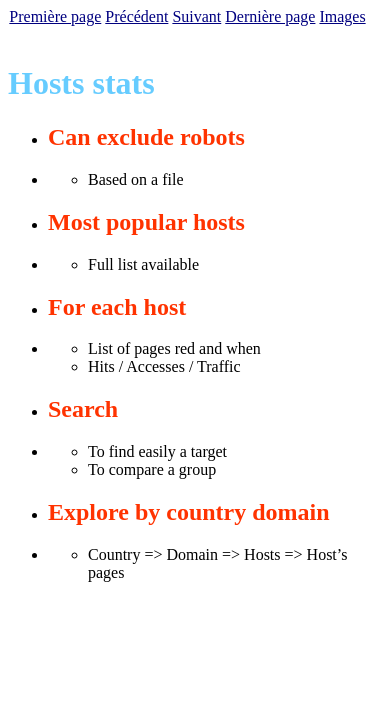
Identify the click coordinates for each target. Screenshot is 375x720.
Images (342, 16)
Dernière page (270, 16)
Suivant (196, 16)
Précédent (136, 16)
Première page (55, 16)
